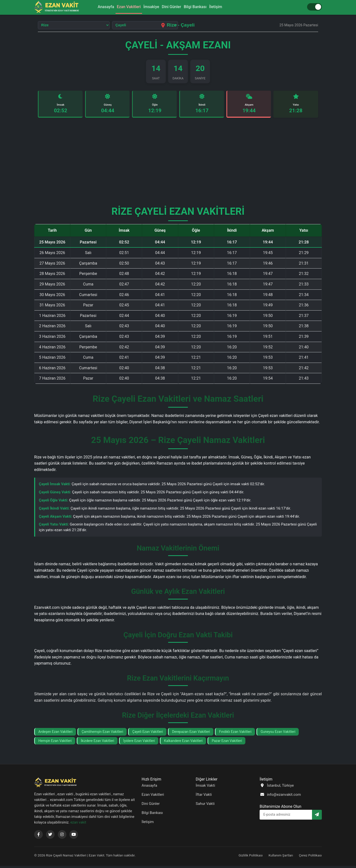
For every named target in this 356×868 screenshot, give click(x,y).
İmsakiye (149, 7)
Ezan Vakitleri (123, 7)
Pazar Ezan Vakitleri (227, 743)
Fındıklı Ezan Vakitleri (235, 734)
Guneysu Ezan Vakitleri (278, 734)
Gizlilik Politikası (251, 857)
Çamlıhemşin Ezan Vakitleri (102, 734)
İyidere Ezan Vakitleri (139, 743)
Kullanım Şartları (281, 857)
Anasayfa (97, 7)
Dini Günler (173, 7)
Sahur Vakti (205, 806)
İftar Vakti (204, 797)
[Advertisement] (178, 166)
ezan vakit (78, 825)
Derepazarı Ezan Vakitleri (191, 734)
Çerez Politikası (310, 857)
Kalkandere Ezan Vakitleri (183, 743)
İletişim (225, 7)
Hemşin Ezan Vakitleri (55, 743)
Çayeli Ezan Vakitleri (148, 734)
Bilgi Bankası (201, 7)
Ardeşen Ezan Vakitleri (55, 734)
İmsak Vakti (205, 788)
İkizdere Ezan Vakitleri (98, 743)
